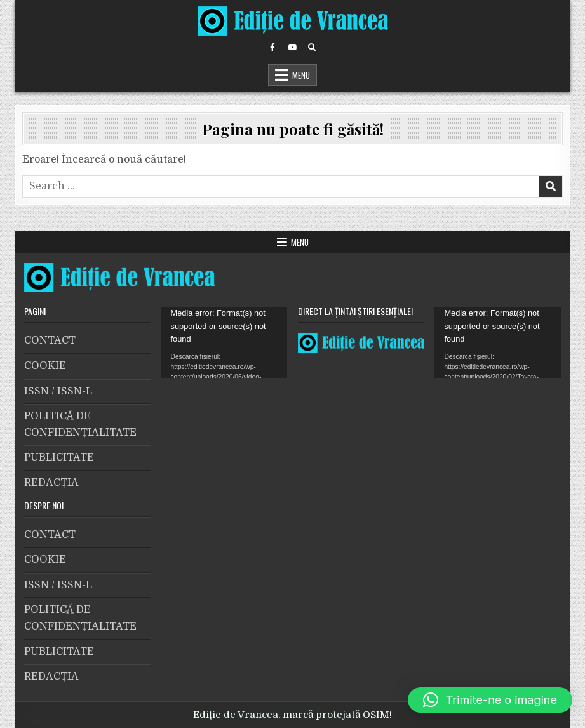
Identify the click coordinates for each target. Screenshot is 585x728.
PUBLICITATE (59, 457)
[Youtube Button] (292, 48)
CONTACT (50, 340)
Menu (301, 75)
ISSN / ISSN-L (58, 391)
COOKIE (45, 366)
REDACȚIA (51, 483)
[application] (225, 342)
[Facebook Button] (272, 48)
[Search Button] (312, 48)
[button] (490, 700)
